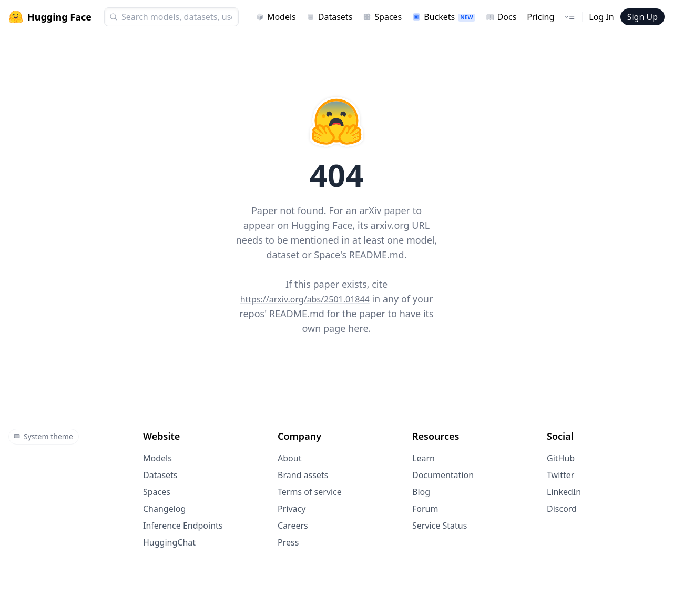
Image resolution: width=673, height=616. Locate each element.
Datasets (330, 17)
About (289, 458)
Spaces (382, 17)
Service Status (440, 526)
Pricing (541, 17)
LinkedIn (564, 492)
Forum (425, 509)
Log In (601, 17)
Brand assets (303, 475)
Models (276, 17)
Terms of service (310, 492)
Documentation (443, 475)
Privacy (292, 509)
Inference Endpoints (183, 526)
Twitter (560, 475)
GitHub (561, 458)
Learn (424, 458)
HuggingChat (169, 542)
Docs (501, 17)
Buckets (443, 17)
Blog (421, 492)
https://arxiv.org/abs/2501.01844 (305, 299)
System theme (43, 436)
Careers (293, 526)
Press (288, 542)
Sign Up (643, 17)
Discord (562, 509)
